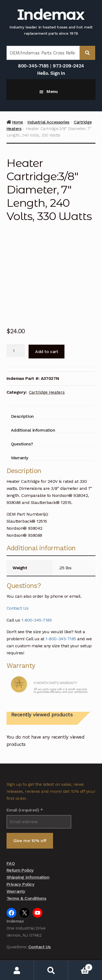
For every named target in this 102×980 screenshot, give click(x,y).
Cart (80, 966)
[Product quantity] (16, 321)
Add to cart (47, 322)
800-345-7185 (33, 66)
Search (51, 970)
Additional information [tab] (33, 401)
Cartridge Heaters (47, 363)
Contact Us (17, 579)
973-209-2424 (68, 66)
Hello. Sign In (51, 73)
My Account (17, 970)
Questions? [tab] (22, 414)
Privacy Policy (20, 855)
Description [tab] (22, 387)
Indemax (50, 14)
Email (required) (25, 781)
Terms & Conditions (27, 869)
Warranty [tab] (20, 428)
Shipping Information (28, 848)
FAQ (11, 834)
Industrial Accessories (48, 122)
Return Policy (20, 841)
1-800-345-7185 (36, 591)
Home (18, 122)
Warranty (16, 862)
